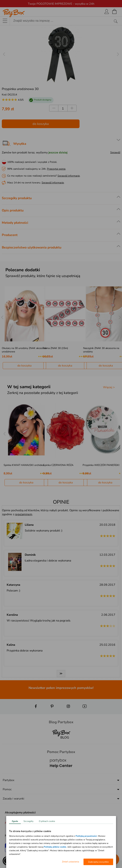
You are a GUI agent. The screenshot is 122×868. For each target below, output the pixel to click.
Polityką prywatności (86, 836)
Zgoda (15, 821)
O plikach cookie (47, 821)
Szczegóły (28, 821)
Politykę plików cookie (55, 847)
